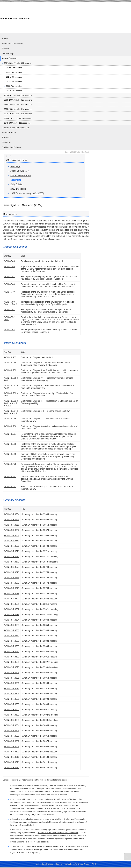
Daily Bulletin (16, 184)
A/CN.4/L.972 (10, 487)
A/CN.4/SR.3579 (12, 593)
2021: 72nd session (14, 91)
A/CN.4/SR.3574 (12, 567)
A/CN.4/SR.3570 (12, 546)
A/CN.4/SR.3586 (12, 630)
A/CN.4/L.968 (10, 444)
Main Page (15, 166)
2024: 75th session (14, 77)
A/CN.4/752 (9, 317)
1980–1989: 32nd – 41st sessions (18, 109)
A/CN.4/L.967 (10, 434)
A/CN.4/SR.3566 (12, 525)
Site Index (7, 142)
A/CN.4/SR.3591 (12, 657)
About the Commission (12, 44)
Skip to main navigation (10, 1)
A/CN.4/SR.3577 (12, 583)
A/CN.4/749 (9, 292)
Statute (5, 49)
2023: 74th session (14, 82)
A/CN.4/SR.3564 (12, 514)
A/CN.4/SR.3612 (12, 768)
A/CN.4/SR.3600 (12, 704)
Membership (8, 53)
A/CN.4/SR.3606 (12, 736)
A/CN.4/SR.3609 (12, 752)
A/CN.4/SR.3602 (12, 715)
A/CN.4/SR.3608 (12, 746)
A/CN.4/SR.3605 (12, 731)
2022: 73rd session (14, 86)
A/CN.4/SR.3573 (12, 562)
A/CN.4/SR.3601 (12, 710)
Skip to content (26, 1)
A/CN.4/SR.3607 (12, 741)
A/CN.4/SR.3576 (12, 578)
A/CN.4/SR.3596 (12, 683)
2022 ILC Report (18, 189)
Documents (16, 180)
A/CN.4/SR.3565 (12, 520)
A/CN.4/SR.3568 (12, 535)
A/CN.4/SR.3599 (12, 699)
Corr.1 (7, 304)
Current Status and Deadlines (16, 128)
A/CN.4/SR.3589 (12, 646)
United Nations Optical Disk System (39, 805)
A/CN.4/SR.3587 (12, 636)
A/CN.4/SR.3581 (12, 604)
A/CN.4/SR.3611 (12, 762)
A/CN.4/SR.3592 (12, 662)
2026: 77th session (14, 68)
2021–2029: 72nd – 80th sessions (18, 63)
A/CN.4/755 (38, 193)
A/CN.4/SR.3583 (12, 615)
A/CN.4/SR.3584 (12, 620)
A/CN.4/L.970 (10, 464)
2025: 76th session (14, 72)
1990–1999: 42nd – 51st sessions (18, 105)
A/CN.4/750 (9, 302)
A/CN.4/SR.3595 (12, 678)
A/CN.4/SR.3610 (12, 757)
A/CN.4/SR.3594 (12, 673)
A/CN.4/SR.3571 (12, 551)
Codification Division (11, 147)
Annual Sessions (10, 58)
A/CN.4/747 (9, 277)
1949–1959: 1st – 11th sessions (17, 123)
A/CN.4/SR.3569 (12, 541)
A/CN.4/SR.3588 (12, 641)
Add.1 (14, 304)
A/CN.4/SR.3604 (12, 725)
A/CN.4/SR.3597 (12, 688)
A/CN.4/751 (9, 310)
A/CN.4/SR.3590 (12, 652)
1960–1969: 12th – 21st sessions (18, 118)
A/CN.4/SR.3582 (12, 609)
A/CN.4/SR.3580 (12, 599)
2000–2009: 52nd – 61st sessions (18, 100)
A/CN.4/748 (9, 284)
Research (6, 138)
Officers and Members (21, 175)
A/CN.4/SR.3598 (12, 694)
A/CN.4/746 (9, 267)
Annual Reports (9, 133)
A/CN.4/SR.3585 (12, 625)
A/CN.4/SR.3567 (12, 530)
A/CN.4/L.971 (10, 477)
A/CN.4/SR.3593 (12, 667)
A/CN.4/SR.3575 (12, 572)
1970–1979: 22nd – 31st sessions (18, 114)
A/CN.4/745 (24, 171)
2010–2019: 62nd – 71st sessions (18, 95)
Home (5, 39)
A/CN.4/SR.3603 (12, 720)
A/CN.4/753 (9, 330)
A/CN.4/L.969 (10, 454)
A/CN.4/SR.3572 (12, 557)
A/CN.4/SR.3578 (12, 588)
